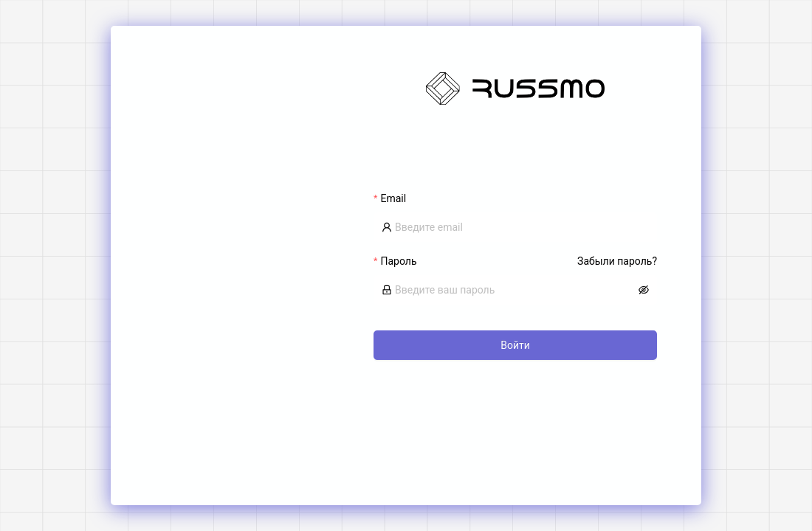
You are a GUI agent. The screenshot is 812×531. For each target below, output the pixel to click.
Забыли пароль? (617, 261)
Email (393, 198)
